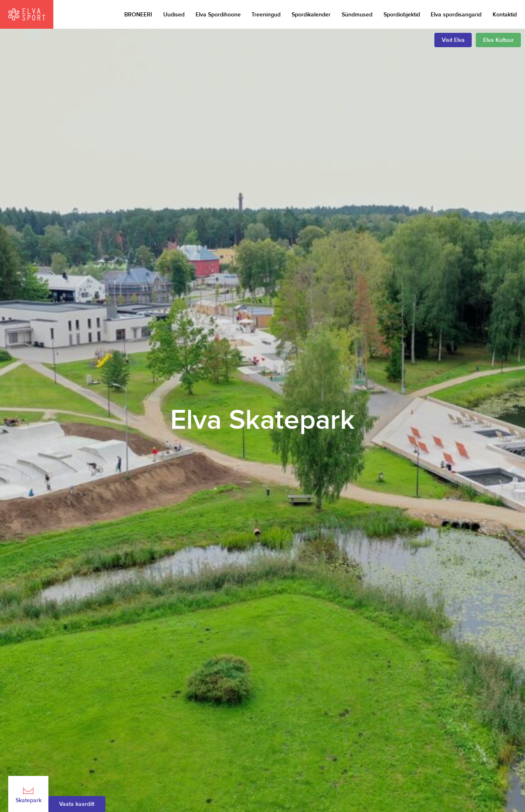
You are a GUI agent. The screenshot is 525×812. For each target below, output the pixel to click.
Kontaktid (505, 15)
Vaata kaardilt (77, 804)
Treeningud (266, 15)
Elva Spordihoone (218, 15)
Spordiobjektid (402, 15)
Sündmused (357, 15)
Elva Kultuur (499, 40)
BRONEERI (138, 15)
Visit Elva (453, 40)
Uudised (174, 15)
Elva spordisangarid (456, 15)
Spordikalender (311, 15)
